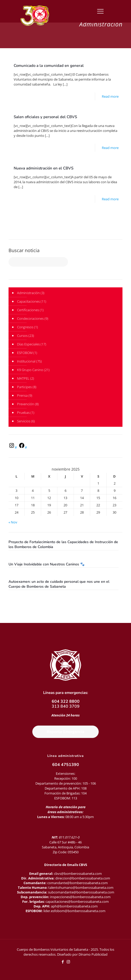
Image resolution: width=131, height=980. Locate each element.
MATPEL (23, 378)
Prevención (26, 404)
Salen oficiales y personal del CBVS (45, 117)
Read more (110, 96)
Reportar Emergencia (65, 732)
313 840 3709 (66, 706)
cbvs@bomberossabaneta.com (78, 874)
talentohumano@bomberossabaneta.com (81, 887)
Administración (28, 293)
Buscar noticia (24, 250)
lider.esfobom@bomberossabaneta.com (74, 911)
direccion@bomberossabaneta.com (83, 878)
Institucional (26, 361)
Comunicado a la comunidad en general (49, 66)
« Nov (13, 522)
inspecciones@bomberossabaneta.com (80, 897)
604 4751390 (66, 765)
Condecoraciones (30, 318)
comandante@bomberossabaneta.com (78, 883)
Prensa (22, 395)
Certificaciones (28, 310)
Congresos (25, 327)
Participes (24, 387)
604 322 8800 (66, 701)
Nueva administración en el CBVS (44, 168)
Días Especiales (28, 344)
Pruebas (23, 413)
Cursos (22, 336)
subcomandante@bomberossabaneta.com (81, 892)
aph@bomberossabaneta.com (74, 906)
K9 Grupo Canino (30, 370)
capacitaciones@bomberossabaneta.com (77, 901)
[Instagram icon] (68, 962)
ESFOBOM (25, 353)
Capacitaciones (28, 301)
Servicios (24, 421)
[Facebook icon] (63, 962)
